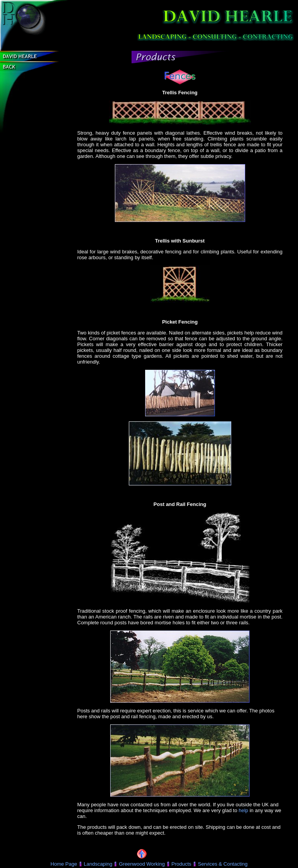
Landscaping (98, 864)
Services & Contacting (223, 864)
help (243, 810)
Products (181, 864)
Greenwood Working (142, 864)
